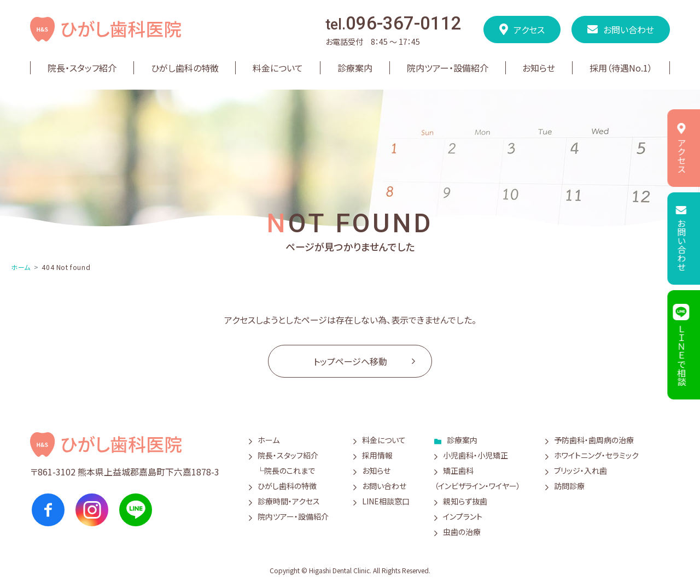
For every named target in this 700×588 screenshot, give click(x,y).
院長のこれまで (290, 471)
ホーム (21, 267)
